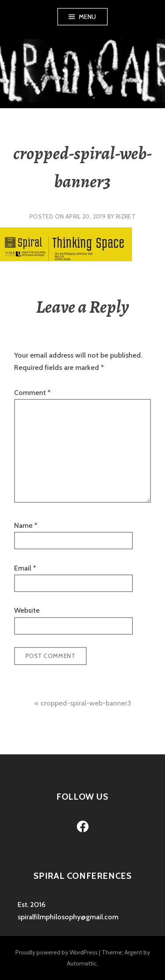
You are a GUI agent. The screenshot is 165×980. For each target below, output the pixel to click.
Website (27, 610)
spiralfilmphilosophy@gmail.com (68, 917)
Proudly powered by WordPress (57, 952)
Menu (88, 17)
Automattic (82, 963)
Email (25, 568)
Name (26, 525)
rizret (126, 216)
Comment (32, 393)
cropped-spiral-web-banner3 (86, 703)
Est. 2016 (31, 905)
